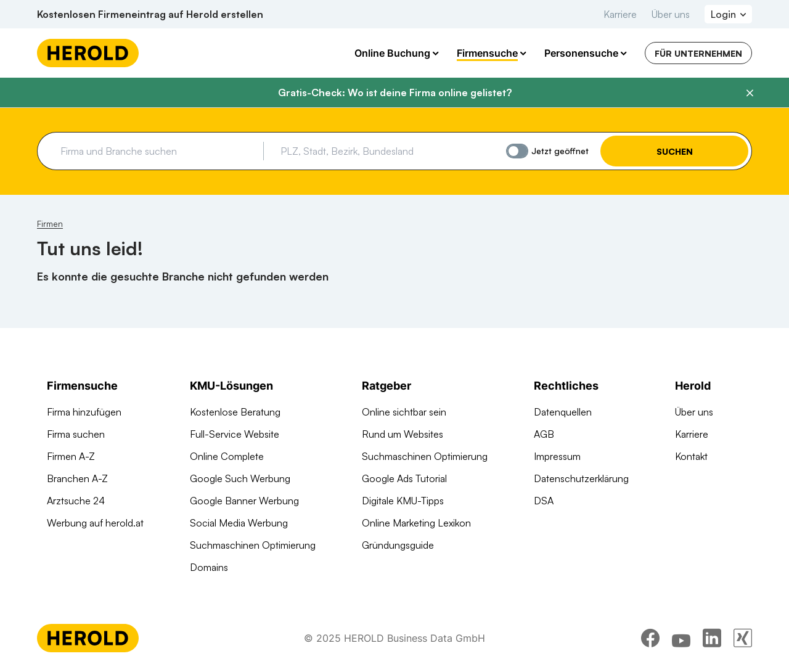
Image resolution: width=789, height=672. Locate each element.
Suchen (675, 151)
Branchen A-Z (77, 478)
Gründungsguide (398, 545)
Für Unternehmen (698, 53)
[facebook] (650, 638)
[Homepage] (88, 53)
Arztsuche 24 (76, 501)
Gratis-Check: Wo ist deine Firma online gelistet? (395, 92)
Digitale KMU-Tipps (403, 501)
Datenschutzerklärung (581, 478)
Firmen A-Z (71, 456)
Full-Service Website (235, 434)
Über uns (671, 14)
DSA (544, 501)
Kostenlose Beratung (235, 412)
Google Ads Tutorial (404, 478)
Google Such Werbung (240, 478)
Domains (209, 567)
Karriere (620, 14)
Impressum (557, 456)
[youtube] (681, 638)
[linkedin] (712, 638)
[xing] (743, 638)
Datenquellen (563, 412)
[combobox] (157, 151)
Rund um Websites (403, 434)
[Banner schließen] (750, 93)
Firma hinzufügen (84, 412)
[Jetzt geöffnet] (517, 151)
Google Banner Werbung (244, 501)
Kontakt (691, 456)
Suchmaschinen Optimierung (253, 545)
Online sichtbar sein (404, 412)
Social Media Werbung (239, 523)
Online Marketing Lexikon (416, 523)
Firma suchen (76, 434)
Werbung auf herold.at (95, 523)
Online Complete (227, 456)
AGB (544, 434)
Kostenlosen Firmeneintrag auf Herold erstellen (150, 14)
